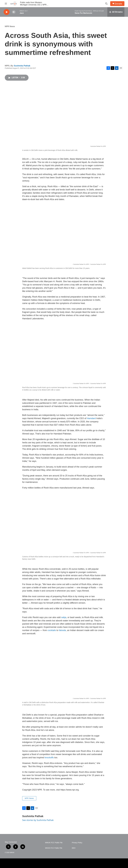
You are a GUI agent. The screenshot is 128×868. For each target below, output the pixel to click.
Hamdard (91, 418)
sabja (64, 617)
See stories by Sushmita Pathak (38, 820)
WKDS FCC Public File (54, 848)
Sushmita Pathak (22, 66)
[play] (7, 12)
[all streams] (116, 12)
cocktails (52, 630)
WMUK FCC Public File (54, 843)
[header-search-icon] (106, 4)
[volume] (14, 12)
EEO (74, 848)
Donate (118, 4)
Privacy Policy (77, 843)
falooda (62, 630)
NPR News (10, 26)
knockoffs (49, 758)
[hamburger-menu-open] (6, 4)
